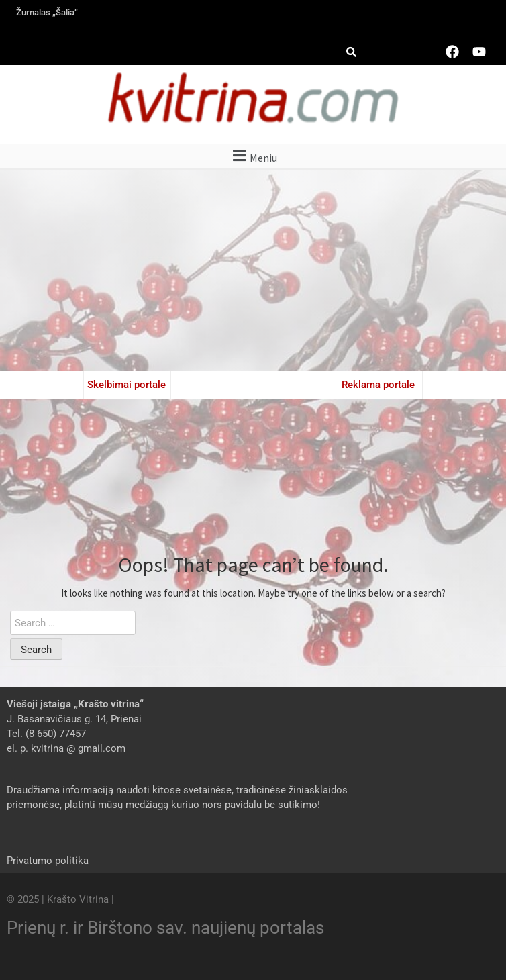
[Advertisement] (253, 271)
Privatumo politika (48, 861)
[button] (253, 156)
